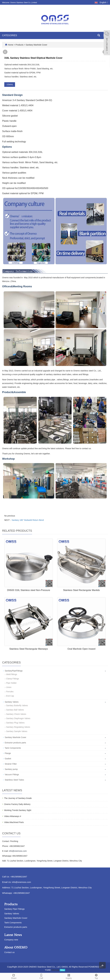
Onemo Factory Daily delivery (17, 804)
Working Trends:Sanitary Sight (18, 810)
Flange (8, 753)
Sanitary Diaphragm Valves (18, 718)
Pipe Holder (11, 683)
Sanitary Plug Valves (15, 723)
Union (9, 687)
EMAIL (10, 85)
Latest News (13, 935)
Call (41, 976)
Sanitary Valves (12, 702)
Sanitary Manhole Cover (36, 45)
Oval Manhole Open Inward (81, 649)
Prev (5, 52)
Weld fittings (12, 674)
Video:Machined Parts (14, 822)
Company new (11, 940)
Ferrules (10, 692)
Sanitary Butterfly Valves (17, 705)
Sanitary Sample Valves (17, 731)
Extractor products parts (15, 743)
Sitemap (55, 970)
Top (96, 976)
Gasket (8, 759)
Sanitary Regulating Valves (18, 727)
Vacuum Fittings (12, 774)
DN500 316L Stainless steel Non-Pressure (29, 590)
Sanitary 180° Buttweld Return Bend (28, 520)
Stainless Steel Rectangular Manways (29, 649)
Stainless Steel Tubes (14, 780)
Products (20, 45)
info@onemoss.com (18, 851)
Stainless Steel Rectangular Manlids (81, 590)
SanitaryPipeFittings (14, 671)
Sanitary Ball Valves (15, 710)
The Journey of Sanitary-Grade (18, 798)
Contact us (9, 952)
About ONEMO (16, 947)
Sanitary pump (11, 769)
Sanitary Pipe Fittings (14, 909)
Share (14, 976)
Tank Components (13, 748)
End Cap (10, 696)
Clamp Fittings (13, 679)
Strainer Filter (11, 764)
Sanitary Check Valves (16, 714)
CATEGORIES (10, 35)
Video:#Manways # (13, 816)
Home (11, 45)
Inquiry (69, 976)
